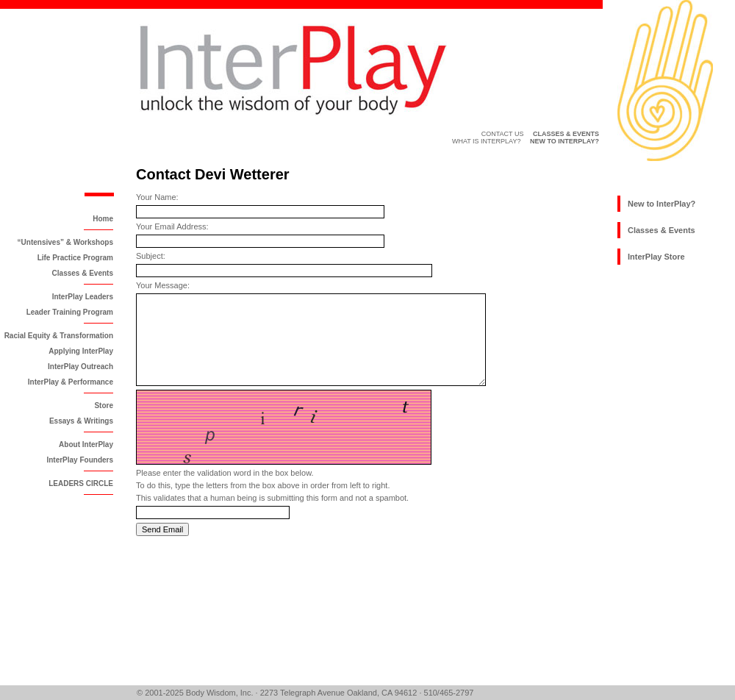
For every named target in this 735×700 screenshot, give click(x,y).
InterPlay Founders (80, 460)
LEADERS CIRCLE (81, 483)
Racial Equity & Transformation (59, 336)
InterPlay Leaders (83, 297)
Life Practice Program (75, 258)
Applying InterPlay (81, 351)
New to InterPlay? (661, 204)
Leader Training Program (70, 312)
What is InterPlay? (487, 141)
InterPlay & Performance (71, 382)
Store (104, 406)
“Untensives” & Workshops (65, 242)
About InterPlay (86, 444)
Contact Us (503, 134)
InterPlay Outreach (80, 367)
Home (103, 219)
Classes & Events (83, 273)
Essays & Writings (81, 421)
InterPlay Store (656, 257)
